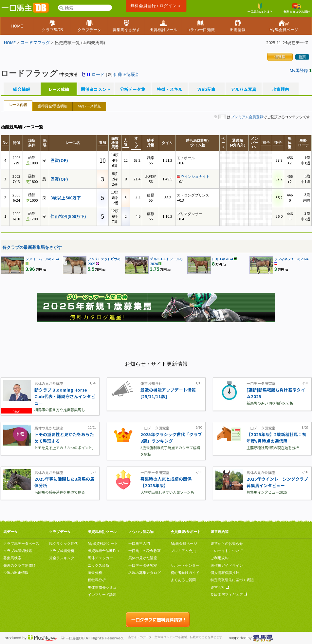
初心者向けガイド (185, 573)
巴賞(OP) (59, 160)
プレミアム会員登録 (247, 117)
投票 (302, 57)
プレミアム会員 (183, 551)
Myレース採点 (89, 106)
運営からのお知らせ (227, 543)
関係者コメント (96, 89)
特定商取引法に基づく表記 (232, 580)
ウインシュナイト (195, 176)
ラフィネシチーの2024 (291, 259)
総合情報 (22, 89)
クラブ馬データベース (21, 543)
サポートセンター (185, 565)
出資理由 (281, 89)
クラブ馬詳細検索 (18, 551)
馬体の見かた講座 (143, 558)
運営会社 (220, 587)
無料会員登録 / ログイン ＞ (156, 6)
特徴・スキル (170, 89)
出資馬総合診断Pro (103, 551)
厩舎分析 (95, 573)
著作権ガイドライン (227, 565)
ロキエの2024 (223, 259)
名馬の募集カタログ (145, 573)
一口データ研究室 (143, 565)
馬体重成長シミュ (102, 587)
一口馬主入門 (139, 543)
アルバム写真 (244, 89)
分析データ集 (133, 89)
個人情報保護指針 (225, 573)
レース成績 (59, 89)
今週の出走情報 (16, 573)
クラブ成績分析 (62, 551)
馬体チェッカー (100, 558)
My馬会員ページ (184, 543)
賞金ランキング (62, 558)
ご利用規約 (220, 558)
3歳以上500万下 (66, 198)
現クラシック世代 (64, 543)
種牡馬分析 (97, 580)
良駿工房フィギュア (229, 595)
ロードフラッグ (35, 42)
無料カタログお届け (297, 8)
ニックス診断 (99, 565)
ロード (98, 74)
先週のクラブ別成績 (19, 565)
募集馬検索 (12, 558)
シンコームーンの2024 (42, 259)
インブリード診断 (102, 595)
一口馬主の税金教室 (145, 551)
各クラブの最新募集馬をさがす (32, 247)
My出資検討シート (103, 543)
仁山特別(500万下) (68, 216)
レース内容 (18, 105)
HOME (10, 42)
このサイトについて (227, 551)
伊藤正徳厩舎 (126, 74)
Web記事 (207, 89)
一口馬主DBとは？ (260, 8)
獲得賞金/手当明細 (53, 106)
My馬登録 (299, 71)
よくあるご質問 (183, 580)
